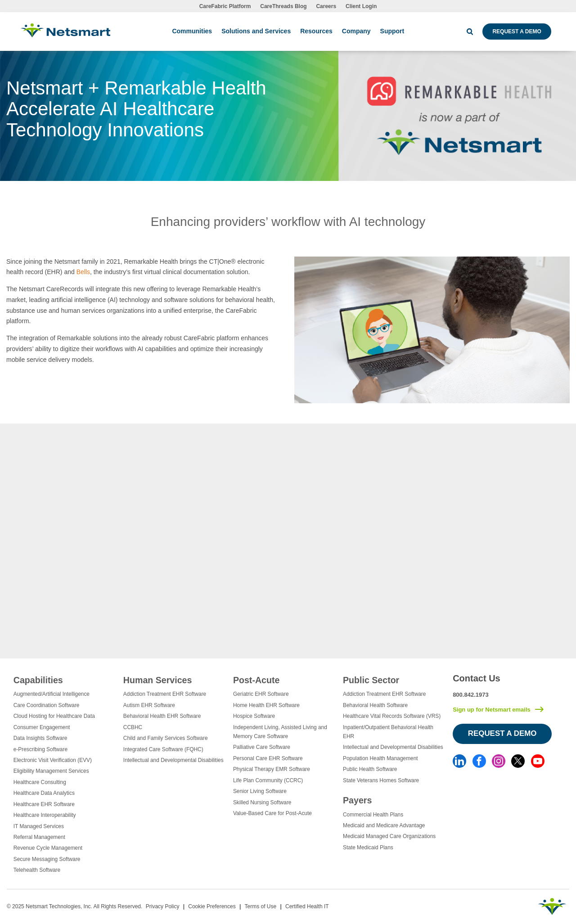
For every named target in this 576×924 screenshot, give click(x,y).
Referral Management (39, 837)
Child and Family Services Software (166, 738)
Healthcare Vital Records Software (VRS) (392, 716)
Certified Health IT (307, 906)
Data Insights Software (40, 738)
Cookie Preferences (212, 906)
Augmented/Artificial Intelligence (52, 694)
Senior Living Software (260, 791)
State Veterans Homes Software (381, 780)
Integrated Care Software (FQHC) (163, 749)
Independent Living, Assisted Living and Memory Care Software (280, 732)
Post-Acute (256, 680)
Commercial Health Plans (373, 815)
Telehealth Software (37, 870)
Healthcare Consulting (40, 782)
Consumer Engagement (42, 727)
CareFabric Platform (225, 6)
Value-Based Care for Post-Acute (272, 813)
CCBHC (133, 727)
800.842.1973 (471, 695)
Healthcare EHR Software (44, 804)
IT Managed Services (39, 826)
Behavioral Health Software (375, 705)
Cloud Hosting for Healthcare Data (54, 716)
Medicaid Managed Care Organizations (389, 836)
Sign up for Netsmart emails (492, 710)
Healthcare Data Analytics (44, 793)
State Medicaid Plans (368, 847)
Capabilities (38, 680)
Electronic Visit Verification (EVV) (53, 760)
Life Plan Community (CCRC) (268, 780)
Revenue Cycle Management (48, 848)
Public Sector (371, 680)
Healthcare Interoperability (45, 815)
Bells (83, 272)
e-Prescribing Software (40, 749)
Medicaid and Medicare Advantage (384, 825)
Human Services (157, 680)
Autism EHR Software (149, 705)
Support (392, 31)
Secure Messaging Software (47, 859)
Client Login (361, 6)
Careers (326, 6)
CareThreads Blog (283, 6)
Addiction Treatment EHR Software (165, 694)
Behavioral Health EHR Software (162, 716)
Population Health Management (380, 758)
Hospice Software (254, 716)
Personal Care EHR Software (268, 758)
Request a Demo (517, 32)
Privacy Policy (163, 906)
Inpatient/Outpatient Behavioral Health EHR (388, 732)
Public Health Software (370, 769)
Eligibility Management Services (51, 771)
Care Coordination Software (47, 705)
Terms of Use (260, 906)
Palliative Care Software (262, 747)
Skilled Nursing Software (262, 802)
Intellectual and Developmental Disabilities (173, 760)
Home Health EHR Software (266, 705)
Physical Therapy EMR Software (272, 769)
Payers (357, 800)
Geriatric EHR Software (261, 694)
